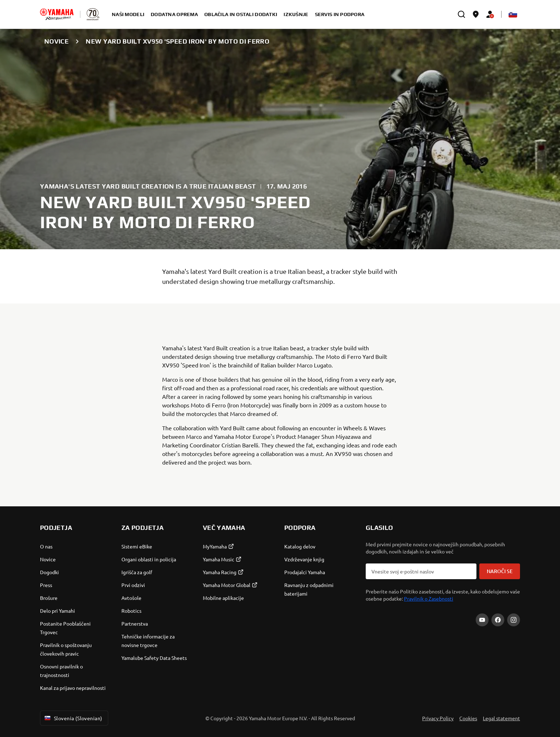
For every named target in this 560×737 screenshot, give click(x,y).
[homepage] (57, 14)
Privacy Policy (438, 718)
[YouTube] (482, 620)
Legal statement (501, 718)
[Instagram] (514, 620)
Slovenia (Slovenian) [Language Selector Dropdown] (73, 718)
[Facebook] (498, 620)
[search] (461, 14)
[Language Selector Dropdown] (513, 14)
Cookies (468, 718)
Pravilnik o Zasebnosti (429, 598)
